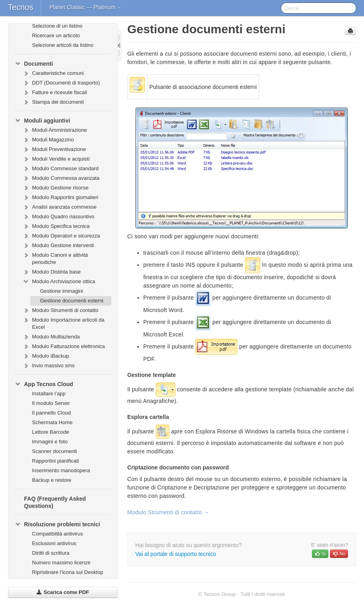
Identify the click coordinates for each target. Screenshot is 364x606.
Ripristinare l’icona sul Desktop (68, 572)
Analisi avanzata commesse (59, 207)
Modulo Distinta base (51, 272)
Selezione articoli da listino (63, 45)
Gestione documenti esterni (72, 301)
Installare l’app (49, 394)
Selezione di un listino (57, 26)
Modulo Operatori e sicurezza (61, 236)
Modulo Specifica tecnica (56, 226)
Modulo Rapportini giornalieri (60, 197)
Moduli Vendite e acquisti (56, 159)
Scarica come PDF (63, 592)
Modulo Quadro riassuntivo (58, 217)
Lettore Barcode (51, 432)
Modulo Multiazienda (51, 337)
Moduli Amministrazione (55, 130)
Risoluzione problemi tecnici (57, 524)
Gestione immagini (62, 291)
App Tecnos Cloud (44, 384)
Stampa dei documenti (53, 102)
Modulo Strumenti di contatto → (168, 512)
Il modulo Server (51, 403)
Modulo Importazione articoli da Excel (63, 323)
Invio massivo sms (48, 366)
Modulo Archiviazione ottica (59, 282)
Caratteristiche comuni (53, 73)
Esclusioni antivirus (54, 543)
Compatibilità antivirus (57, 534)
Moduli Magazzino (48, 140)
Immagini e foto (50, 442)
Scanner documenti (54, 451)
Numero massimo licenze (61, 563)
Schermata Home (52, 422)
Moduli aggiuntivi (42, 121)
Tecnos (21, 7)
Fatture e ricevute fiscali (55, 93)
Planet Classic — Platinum (85, 7)
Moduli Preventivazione (54, 149)
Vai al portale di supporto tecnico (176, 554)
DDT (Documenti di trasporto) (61, 83)
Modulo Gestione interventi (58, 246)
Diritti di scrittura (51, 553)
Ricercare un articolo (56, 35)
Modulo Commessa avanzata (61, 178)
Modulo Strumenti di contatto (60, 310)
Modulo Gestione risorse (55, 188)
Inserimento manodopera (61, 470)
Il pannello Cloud (51, 413)
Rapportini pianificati (55, 461)
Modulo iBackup (46, 356)
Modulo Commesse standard (60, 169)
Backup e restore (52, 480)
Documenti (34, 64)
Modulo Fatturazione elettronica (64, 346)
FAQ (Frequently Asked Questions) (55, 502)
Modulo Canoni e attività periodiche (55, 258)
